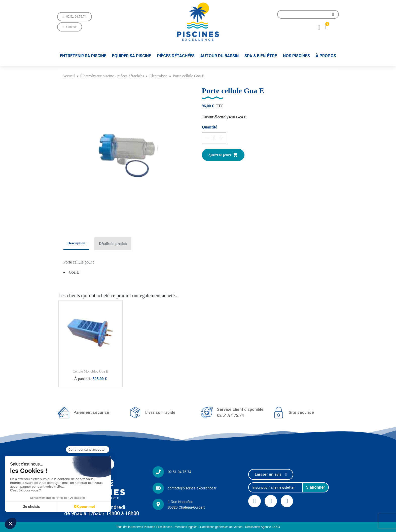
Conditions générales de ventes (221, 527)
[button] (75, 17)
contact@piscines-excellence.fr (192, 488)
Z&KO (276, 527)
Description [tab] (76, 243)
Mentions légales (186, 527)
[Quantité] (214, 138)
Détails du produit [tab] (113, 244)
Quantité (209, 127)
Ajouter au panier (223, 155)
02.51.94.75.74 (179, 472)
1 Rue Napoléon (180, 502)
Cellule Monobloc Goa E (90, 371)
